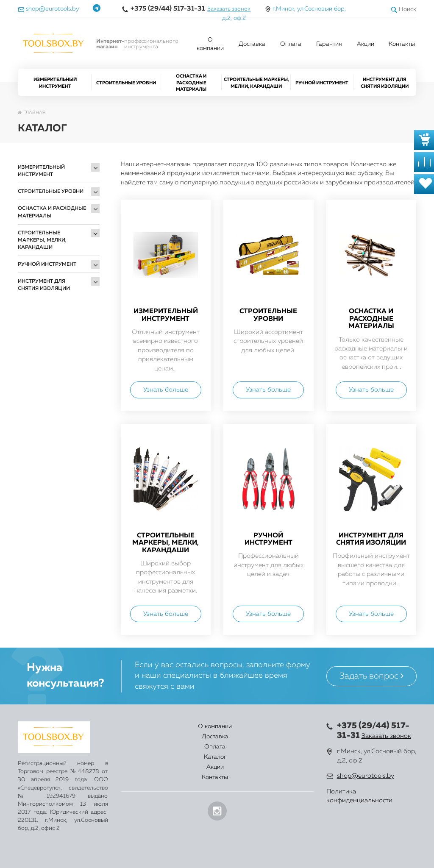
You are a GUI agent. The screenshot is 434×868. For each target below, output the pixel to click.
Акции (366, 44)
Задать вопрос (371, 676)
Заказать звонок (229, 9)
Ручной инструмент (322, 83)
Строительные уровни (126, 83)
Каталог (235, 732)
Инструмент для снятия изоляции (385, 83)
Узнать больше (166, 390)
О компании (210, 44)
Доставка (252, 44)
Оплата (291, 44)
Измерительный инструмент (55, 83)
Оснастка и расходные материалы (191, 83)
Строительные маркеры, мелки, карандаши (256, 83)
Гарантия (329, 44)
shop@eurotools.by (366, 776)
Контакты (402, 44)
